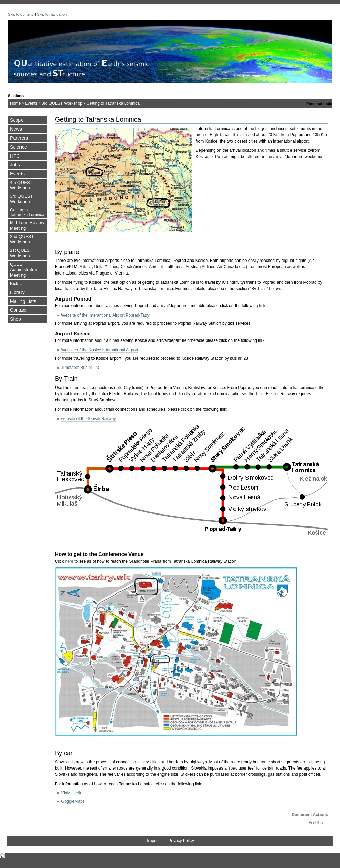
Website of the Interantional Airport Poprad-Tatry (105, 315)
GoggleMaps (73, 801)
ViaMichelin (72, 793)
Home (15, 103)
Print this (316, 822)
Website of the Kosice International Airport (100, 350)
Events (31, 103)
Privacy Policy (181, 841)
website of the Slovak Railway (88, 419)
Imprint (153, 841)
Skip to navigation (52, 14)
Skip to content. (21, 14)
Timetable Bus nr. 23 (80, 368)
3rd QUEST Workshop (62, 103)
